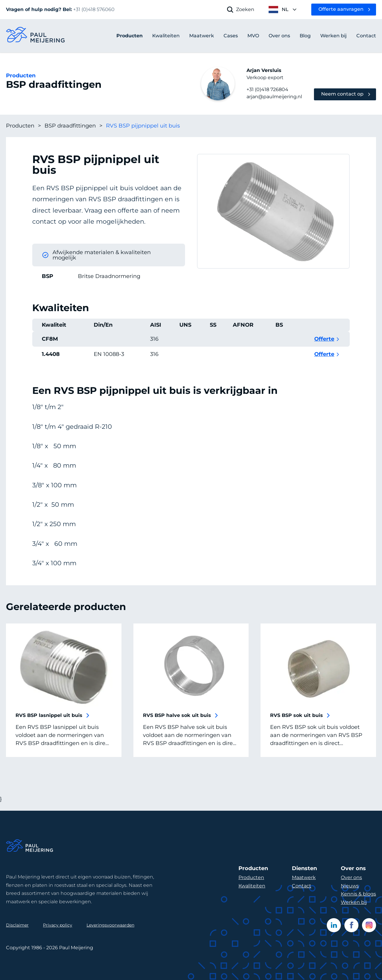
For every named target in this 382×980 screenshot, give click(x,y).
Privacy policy (58, 925)
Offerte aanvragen (341, 9)
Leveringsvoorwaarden (110, 925)
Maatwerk (304, 877)
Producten (130, 36)
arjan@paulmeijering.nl (274, 97)
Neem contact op (342, 94)
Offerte (324, 346)
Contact (302, 886)
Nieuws (350, 886)
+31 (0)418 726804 (267, 89)
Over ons (351, 877)
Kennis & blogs (358, 894)
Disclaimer (17, 925)
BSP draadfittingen (73, 126)
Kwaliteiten (252, 886)
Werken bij (354, 902)
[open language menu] (283, 10)
